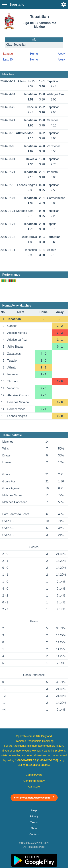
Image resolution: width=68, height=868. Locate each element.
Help (34, 810)
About (34, 828)
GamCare (34, 787)
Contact (34, 834)
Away (61, 54)
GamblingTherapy (34, 781)
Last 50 (8, 60)
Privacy (34, 816)
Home (34, 54)
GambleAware (34, 775)
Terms (34, 822)
